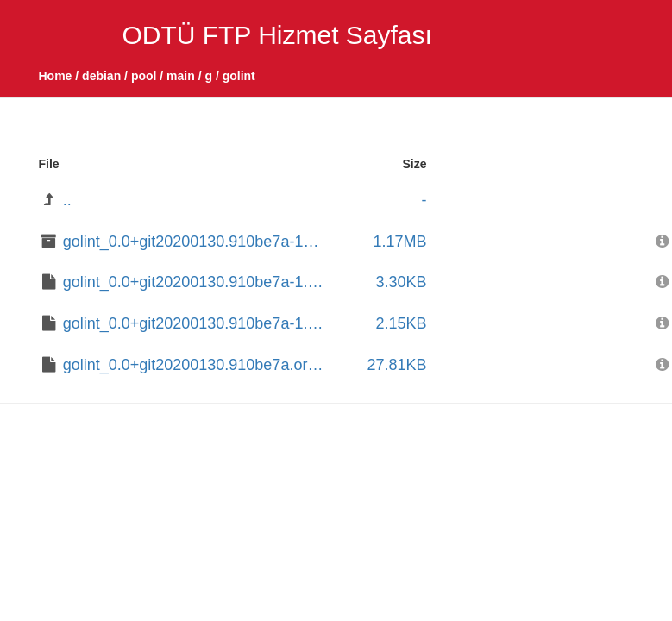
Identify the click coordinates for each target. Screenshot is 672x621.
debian (101, 76)
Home (56, 76)
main (181, 76)
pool (144, 76)
